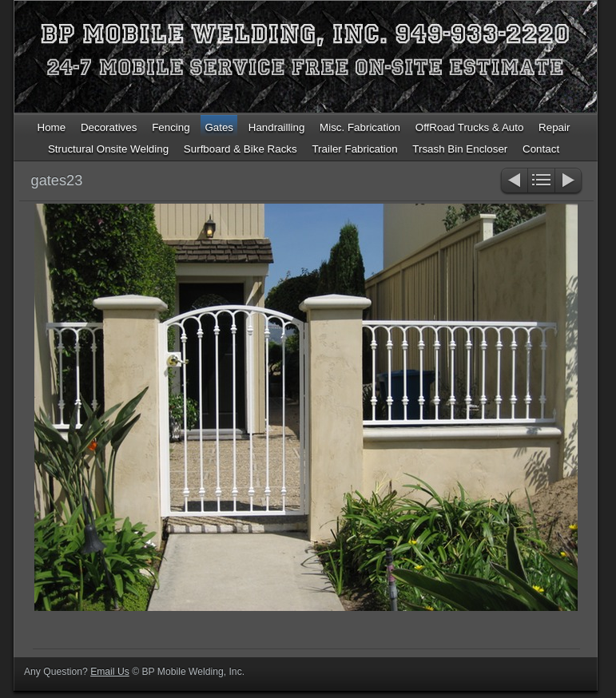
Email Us (110, 672)
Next (569, 182)
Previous (513, 182)
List (541, 182)
